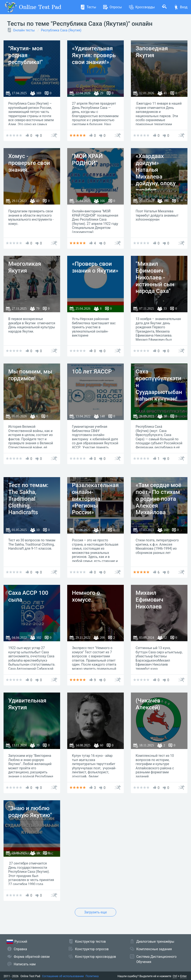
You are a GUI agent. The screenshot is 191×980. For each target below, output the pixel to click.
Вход (181, 7)
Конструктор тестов (90, 941)
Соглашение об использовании (63, 976)
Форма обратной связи (32, 957)
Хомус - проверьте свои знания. (29, 163)
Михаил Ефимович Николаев (149, 600)
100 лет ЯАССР (92, 372)
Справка (20, 949)
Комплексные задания (154, 949)
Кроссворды (142, 7)
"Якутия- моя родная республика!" (26, 55)
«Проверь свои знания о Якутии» (95, 267)
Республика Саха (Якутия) (61, 30)
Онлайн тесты (24, 30)
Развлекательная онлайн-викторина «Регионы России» (95, 499)
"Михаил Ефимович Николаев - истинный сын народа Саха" (155, 277)
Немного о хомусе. (86, 596)
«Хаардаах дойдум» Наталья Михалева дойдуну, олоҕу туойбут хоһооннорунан (156, 177)
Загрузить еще (96, 912)
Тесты (88, 7)
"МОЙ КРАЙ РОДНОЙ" (87, 160)
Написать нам (25, 964)
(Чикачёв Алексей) (148, 704)
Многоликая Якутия (25, 267)
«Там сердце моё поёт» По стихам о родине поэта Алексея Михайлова (158, 499)
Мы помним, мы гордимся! (30, 375)
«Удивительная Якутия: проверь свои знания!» (94, 55)
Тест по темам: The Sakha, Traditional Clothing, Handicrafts (28, 499)
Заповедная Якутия (152, 52)
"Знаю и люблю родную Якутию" (30, 812)
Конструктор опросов (92, 949)
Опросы (113, 7)
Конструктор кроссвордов (95, 957)
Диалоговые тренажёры (155, 941)
